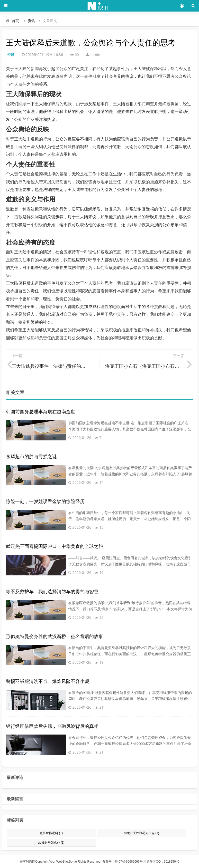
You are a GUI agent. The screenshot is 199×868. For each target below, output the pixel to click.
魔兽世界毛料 (51, 833)
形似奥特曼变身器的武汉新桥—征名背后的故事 (55, 636)
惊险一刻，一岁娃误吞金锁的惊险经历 (45, 501)
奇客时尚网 (28, 862)
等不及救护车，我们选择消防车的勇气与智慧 (52, 592)
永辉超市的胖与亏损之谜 (31, 457)
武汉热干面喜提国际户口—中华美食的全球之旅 (55, 546)
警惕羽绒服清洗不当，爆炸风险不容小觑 (48, 681)
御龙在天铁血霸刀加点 (141, 833)
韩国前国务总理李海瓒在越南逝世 (41, 412)
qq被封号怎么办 (51, 843)
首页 (15, 21)
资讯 (31, 21)
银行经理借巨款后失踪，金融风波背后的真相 (52, 726)
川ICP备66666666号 (129, 862)
